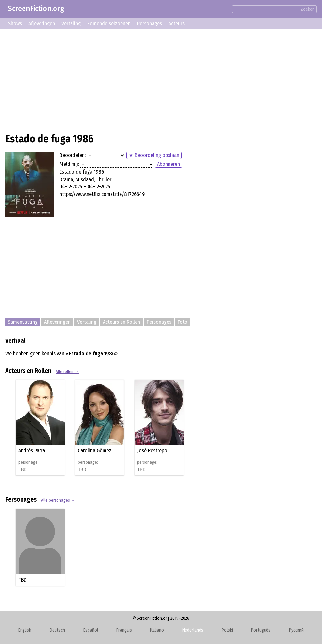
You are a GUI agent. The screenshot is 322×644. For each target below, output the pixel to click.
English (25, 630)
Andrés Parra (32, 451)
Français (124, 630)
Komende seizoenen (109, 23)
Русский (296, 630)
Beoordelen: (72, 155)
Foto (183, 322)
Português (261, 630)
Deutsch (57, 630)
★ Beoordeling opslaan (154, 155)
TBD (23, 470)
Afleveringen (42, 23)
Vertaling (71, 23)
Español (91, 630)
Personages (150, 23)
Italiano (157, 630)
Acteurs (177, 23)
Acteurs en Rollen (121, 322)
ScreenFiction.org (36, 9)
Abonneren (169, 164)
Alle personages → (58, 500)
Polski (227, 630)
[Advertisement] (161, 80)
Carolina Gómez (95, 451)
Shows (15, 23)
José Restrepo (152, 451)
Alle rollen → (67, 371)
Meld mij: (69, 164)
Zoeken (308, 9)
